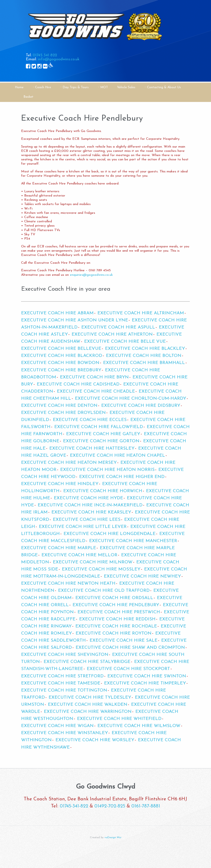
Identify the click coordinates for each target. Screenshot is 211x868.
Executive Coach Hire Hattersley (92, 449)
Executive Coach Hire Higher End (122, 477)
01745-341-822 (74, 806)
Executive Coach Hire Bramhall (144, 363)
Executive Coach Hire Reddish (117, 619)
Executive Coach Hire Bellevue (61, 349)
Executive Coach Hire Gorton (101, 441)
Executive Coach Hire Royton (114, 633)
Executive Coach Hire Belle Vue (125, 342)
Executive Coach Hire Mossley (101, 569)
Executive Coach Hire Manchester (133, 541)
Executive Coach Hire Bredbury (61, 370)
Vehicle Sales (126, 87)
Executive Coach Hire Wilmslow (139, 726)
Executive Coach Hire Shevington (65, 655)
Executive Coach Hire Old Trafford (104, 591)
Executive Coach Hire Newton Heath (68, 584)
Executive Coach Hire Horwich (103, 491)
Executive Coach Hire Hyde (88, 498)
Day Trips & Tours (76, 87)
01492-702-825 (110, 806)
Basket (28, 97)
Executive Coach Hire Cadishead (78, 384)
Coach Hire (43, 87)
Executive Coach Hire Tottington (64, 690)
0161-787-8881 (146, 806)
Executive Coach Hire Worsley (95, 740)
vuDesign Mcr (113, 838)
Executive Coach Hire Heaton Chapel (117, 456)
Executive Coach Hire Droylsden (63, 413)
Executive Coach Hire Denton (59, 406)
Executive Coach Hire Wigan (57, 726)
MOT (104, 87)
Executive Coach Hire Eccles (90, 420)
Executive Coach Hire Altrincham (141, 313)
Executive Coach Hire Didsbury (141, 406)
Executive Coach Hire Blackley (145, 349)
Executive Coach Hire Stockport (128, 669)
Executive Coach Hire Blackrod (62, 356)
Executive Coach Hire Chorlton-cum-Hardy (131, 399)
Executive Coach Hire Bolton (144, 356)
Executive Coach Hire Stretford (62, 676)
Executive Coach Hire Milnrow (93, 562)
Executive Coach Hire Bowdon (60, 363)
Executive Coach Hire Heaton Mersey (69, 463)
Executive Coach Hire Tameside (61, 683)
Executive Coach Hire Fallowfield (99, 427)
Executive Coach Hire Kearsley (91, 512)
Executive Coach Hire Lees (87, 520)
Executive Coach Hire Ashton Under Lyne (75, 320)
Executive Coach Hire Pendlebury (116, 605)
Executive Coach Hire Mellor (79, 555)
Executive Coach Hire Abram (57, 313)
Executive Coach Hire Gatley (103, 434)
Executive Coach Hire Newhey (142, 576)
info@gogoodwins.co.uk (59, 59)
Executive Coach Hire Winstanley (64, 733)
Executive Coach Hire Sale (124, 641)
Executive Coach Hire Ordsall (114, 598)
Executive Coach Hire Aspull (118, 327)
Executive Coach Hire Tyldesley (90, 698)
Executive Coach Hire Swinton (147, 676)
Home (19, 87)
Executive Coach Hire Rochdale (116, 626)
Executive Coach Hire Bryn (94, 377)
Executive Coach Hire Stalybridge (87, 662)
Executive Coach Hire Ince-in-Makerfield (90, 505)
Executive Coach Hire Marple (59, 548)
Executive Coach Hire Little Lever (83, 527)
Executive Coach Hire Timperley (145, 683)
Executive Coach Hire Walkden (88, 705)
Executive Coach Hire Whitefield (119, 719)
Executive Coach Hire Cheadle (96, 392)
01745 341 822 (45, 55)
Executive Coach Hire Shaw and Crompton (130, 648)
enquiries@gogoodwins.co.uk (91, 275)
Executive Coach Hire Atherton (112, 335)
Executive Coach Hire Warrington (88, 712)
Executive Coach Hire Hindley (60, 484)
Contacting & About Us (164, 87)
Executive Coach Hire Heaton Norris (107, 470)
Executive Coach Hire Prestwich (119, 612)
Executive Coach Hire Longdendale (110, 534)
